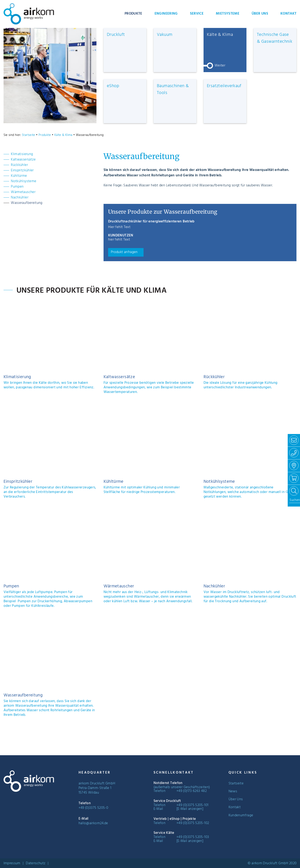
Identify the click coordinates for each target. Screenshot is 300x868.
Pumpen (17, 187)
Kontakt (289, 14)
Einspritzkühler (22, 171)
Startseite (29, 135)
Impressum (12, 863)
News (233, 791)
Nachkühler (20, 198)
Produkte (133, 14)
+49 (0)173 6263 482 (192, 791)
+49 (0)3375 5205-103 (193, 837)
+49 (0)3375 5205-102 (193, 823)
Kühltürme (19, 176)
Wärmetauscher (23, 192)
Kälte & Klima (63, 135)
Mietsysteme (228, 14)
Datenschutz (36, 863)
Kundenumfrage (241, 815)
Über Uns (260, 14)
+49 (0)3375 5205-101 (192, 805)
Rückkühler (19, 165)
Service (197, 14)
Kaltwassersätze (23, 160)
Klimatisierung (22, 154)
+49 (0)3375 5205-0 (93, 808)
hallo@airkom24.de (93, 823)
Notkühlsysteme (24, 181)
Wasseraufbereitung (27, 203)
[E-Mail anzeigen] (190, 809)
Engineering (166, 14)
